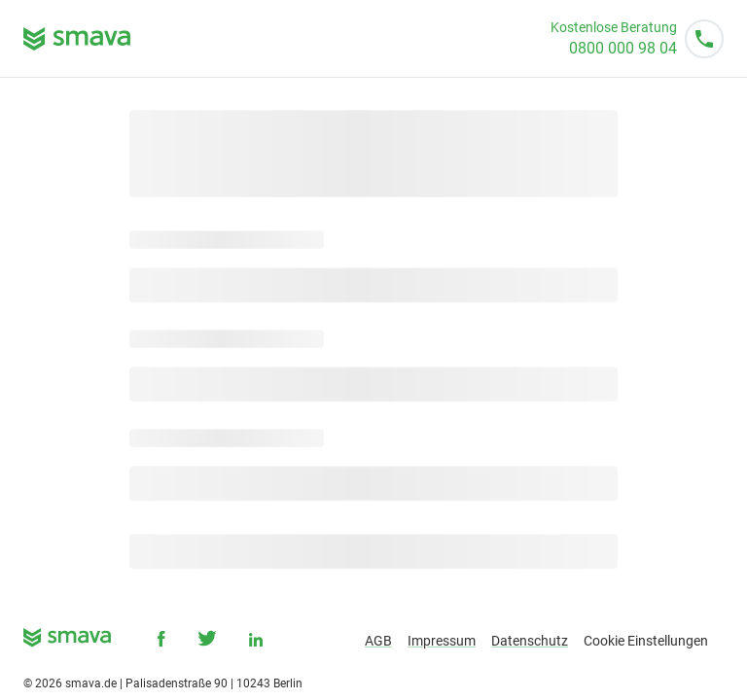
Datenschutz (530, 641)
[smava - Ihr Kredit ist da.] (67, 641)
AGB (378, 641)
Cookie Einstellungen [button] (646, 641)
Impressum (442, 641)
